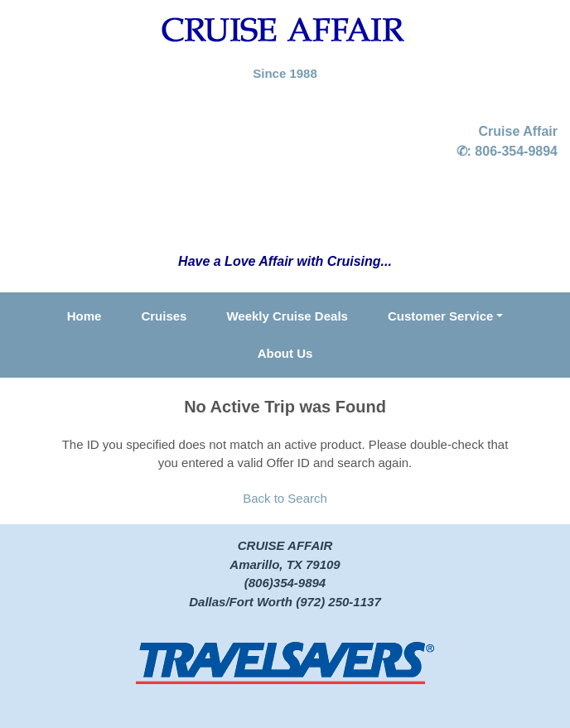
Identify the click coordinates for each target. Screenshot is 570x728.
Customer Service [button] (441, 316)
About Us (285, 353)
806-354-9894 (516, 151)
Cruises (164, 316)
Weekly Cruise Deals (287, 316)
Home (85, 316)
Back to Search (285, 498)
